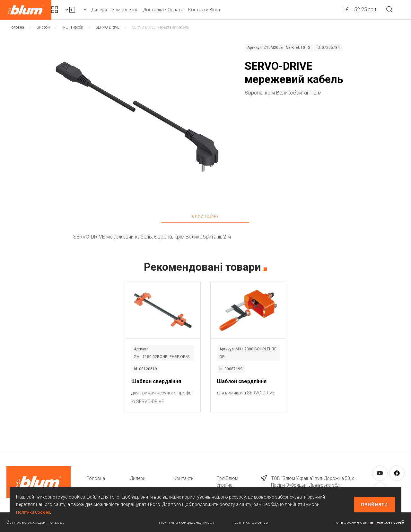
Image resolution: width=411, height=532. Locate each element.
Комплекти (76, 10)
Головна (17, 27)
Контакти (184, 478)
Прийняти (374, 505)
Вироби (124, 10)
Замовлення (184, 10)
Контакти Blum (263, 10)
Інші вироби (73, 27)
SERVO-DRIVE (108, 27)
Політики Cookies (34, 512)
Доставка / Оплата (222, 10)
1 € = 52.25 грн (346, 9)
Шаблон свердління (156, 381)
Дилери (158, 10)
